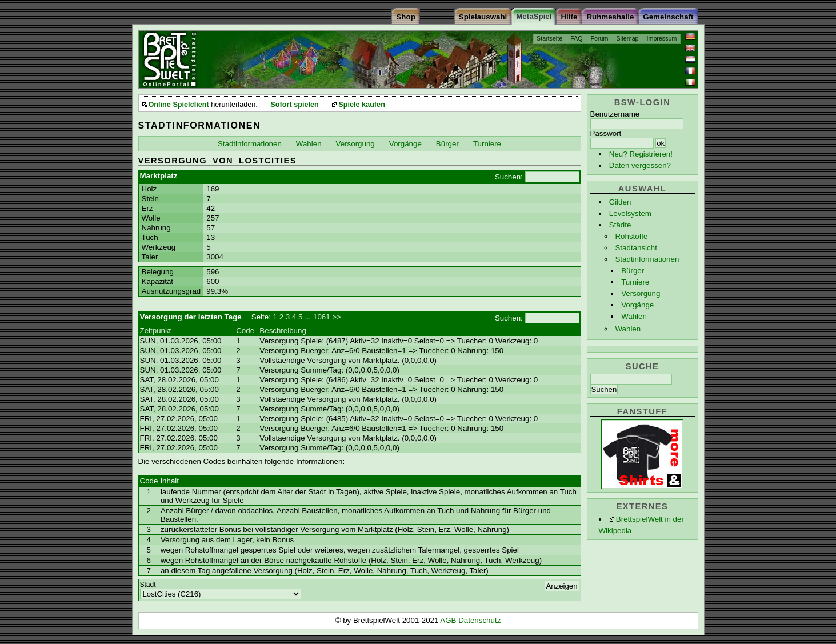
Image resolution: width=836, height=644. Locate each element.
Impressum (662, 38)
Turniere (635, 282)
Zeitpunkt (156, 331)
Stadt (148, 585)
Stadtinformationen (647, 259)
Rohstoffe (631, 236)
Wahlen (634, 316)
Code (245, 331)
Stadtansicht (636, 248)
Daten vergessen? (640, 165)
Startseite (549, 38)
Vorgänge (637, 305)
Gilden (620, 202)
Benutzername (615, 114)
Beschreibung (283, 331)
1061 (322, 317)
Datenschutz (479, 620)
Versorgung (641, 293)
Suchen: (509, 177)
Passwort (606, 133)
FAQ (576, 38)
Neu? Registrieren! (641, 154)
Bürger (633, 271)
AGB (449, 620)
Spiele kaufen (362, 105)
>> (337, 317)
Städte (620, 225)
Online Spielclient (179, 105)
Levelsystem (630, 213)
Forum (600, 38)
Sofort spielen (294, 105)
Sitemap (627, 38)
